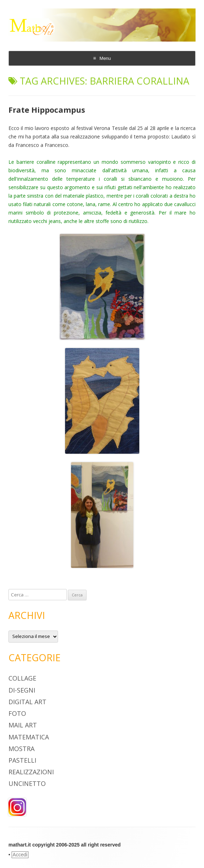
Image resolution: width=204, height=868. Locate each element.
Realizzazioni (31, 772)
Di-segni (22, 690)
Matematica (29, 737)
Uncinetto (27, 783)
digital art (27, 702)
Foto (17, 713)
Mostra (21, 749)
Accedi (20, 855)
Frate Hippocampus (47, 110)
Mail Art (23, 725)
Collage (22, 678)
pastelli (22, 760)
